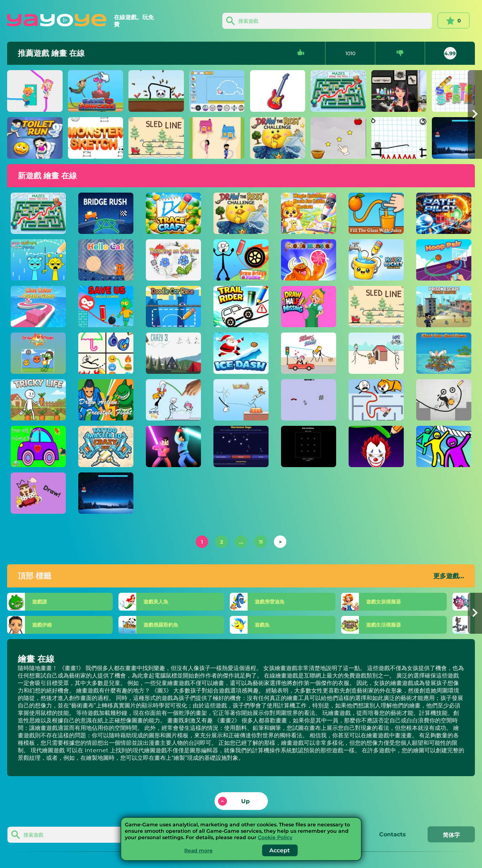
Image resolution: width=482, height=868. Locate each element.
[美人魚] (177, 602)
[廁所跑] (35, 138)
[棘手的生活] (38, 400)
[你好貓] (106, 260)
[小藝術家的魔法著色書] (309, 213)
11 (261, 542)
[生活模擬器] (410, 625)
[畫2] (399, 138)
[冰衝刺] (106, 493)
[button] (475, 114)
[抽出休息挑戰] (278, 138)
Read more (198, 851)
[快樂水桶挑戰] (376, 260)
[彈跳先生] (241, 400)
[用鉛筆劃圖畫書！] (38, 446)
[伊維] (60, 625)
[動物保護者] (156, 91)
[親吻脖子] (309, 353)
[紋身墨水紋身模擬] (399, 91)
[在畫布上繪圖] (174, 260)
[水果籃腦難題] (338, 138)
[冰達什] (241, 353)
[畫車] (217, 91)
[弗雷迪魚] (293, 602)
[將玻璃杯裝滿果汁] (376, 213)
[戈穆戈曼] (376, 353)
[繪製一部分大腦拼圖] (38, 260)
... (241, 542)
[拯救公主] (96, 91)
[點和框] (309, 446)
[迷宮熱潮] (376, 400)
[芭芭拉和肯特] (35, 91)
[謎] (60, 602)
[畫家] (217, 138)
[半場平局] (309, 307)
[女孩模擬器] (410, 602)
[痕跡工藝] (174, 213)
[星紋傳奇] (241, 446)
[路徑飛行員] (444, 213)
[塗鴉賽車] (174, 307)
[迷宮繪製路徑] (338, 91)
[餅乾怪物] (309, 260)
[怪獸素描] (96, 138)
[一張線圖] (106, 353)
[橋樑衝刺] (106, 213)
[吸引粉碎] (376, 446)
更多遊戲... (449, 576)
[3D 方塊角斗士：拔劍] (174, 446)
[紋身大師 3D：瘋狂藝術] (106, 446)
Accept (280, 850)
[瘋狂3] (174, 353)
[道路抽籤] (309, 400)
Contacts (391, 834)
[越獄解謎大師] (444, 307)
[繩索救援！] (444, 446)
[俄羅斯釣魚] (177, 625)
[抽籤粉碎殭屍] (38, 353)
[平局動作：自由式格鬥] (106, 400)
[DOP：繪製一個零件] (38, 493)
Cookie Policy (275, 837)
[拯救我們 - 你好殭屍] (106, 307)
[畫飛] (174, 400)
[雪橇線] (156, 138)
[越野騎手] (241, 307)
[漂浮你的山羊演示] (444, 353)
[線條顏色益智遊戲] (38, 307)
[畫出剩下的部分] (278, 91)
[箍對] (444, 260)
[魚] (293, 625)
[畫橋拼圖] (241, 260)
